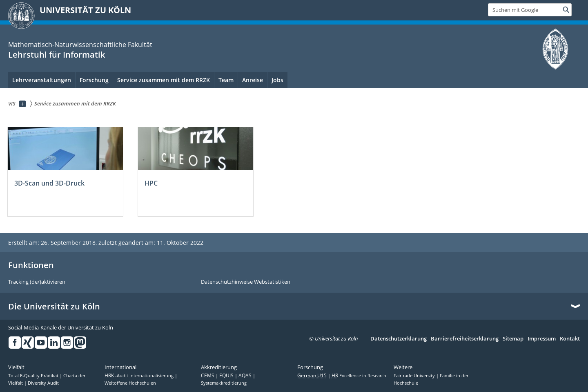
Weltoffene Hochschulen (130, 383)
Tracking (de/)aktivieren (37, 282)
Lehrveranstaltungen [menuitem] (42, 80)
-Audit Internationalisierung (140, 376)
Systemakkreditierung (224, 383)
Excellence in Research (359, 376)
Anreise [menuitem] (253, 80)
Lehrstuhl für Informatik (57, 55)
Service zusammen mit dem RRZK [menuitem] (164, 80)
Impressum (542, 339)
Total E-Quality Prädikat (34, 376)
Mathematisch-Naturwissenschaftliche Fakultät (80, 45)
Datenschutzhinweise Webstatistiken (246, 282)
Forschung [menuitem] (94, 80)
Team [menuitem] (226, 80)
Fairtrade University (415, 376)
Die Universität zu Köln (54, 307)
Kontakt (570, 339)
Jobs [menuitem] (277, 80)
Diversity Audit (43, 383)
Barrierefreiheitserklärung (465, 339)
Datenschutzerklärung (399, 339)
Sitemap (513, 339)
